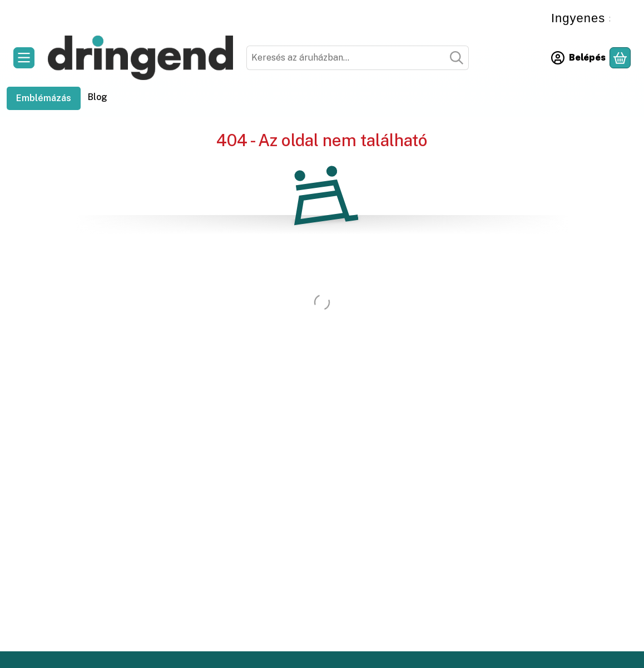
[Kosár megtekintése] (620, 58)
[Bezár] (624, 15)
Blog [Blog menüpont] (98, 97)
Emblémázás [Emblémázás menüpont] (44, 98)
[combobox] (358, 58)
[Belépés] (578, 58)
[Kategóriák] (24, 58)
